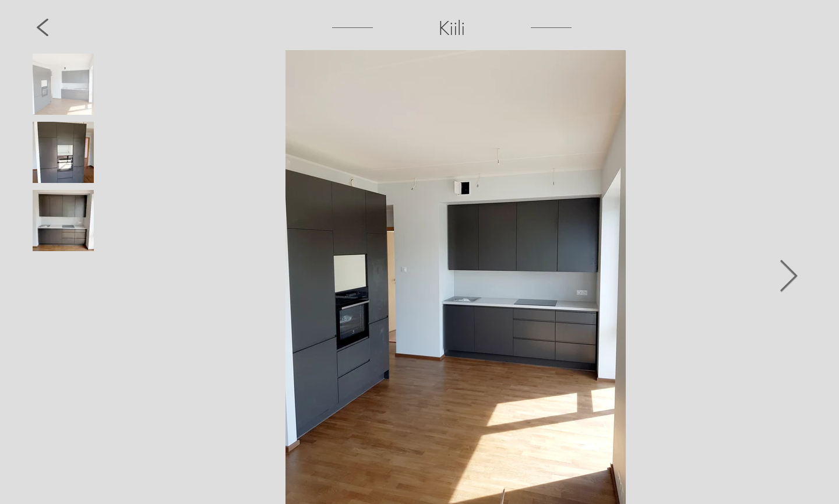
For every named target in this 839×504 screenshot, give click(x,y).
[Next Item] (789, 277)
